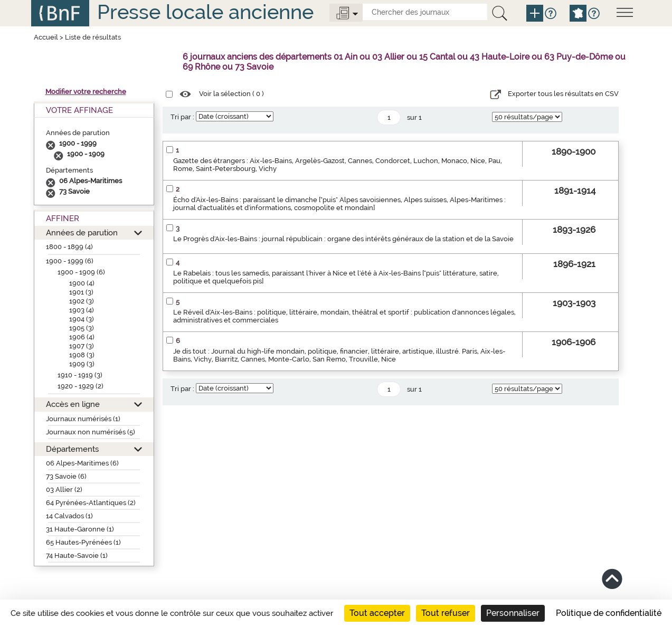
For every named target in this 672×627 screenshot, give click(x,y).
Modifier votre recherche (86, 92)
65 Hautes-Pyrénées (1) (83, 542)
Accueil (46, 37)
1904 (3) (82, 319)
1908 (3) (82, 355)
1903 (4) (82, 310)
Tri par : (182, 117)
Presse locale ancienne (205, 12)
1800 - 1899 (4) (69, 247)
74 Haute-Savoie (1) (77, 555)
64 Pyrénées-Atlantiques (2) (91, 503)
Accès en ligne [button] (73, 404)
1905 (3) (82, 328)
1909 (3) (82, 364)
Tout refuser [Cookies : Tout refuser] (446, 613)
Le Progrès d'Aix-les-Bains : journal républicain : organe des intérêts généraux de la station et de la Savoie (343, 239)
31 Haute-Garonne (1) (80, 529)
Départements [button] (72, 449)
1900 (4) (82, 283)
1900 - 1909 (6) (81, 272)
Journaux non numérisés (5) (91, 432)
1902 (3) (82, 301)
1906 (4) (82, 337)
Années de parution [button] (82, 232)
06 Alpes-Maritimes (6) (82, 463)
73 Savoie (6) (66, 476)
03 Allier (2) (64, 490)
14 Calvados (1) (69, 516)
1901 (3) (81, 292)
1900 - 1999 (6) (70, 261)
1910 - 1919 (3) (80, 375)
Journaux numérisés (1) (83, 419)
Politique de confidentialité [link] (609, 613)
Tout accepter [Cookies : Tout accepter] (377, 613)
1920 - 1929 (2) (81, 386)
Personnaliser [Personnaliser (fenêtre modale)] (513, 613)
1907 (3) (82, 346)
